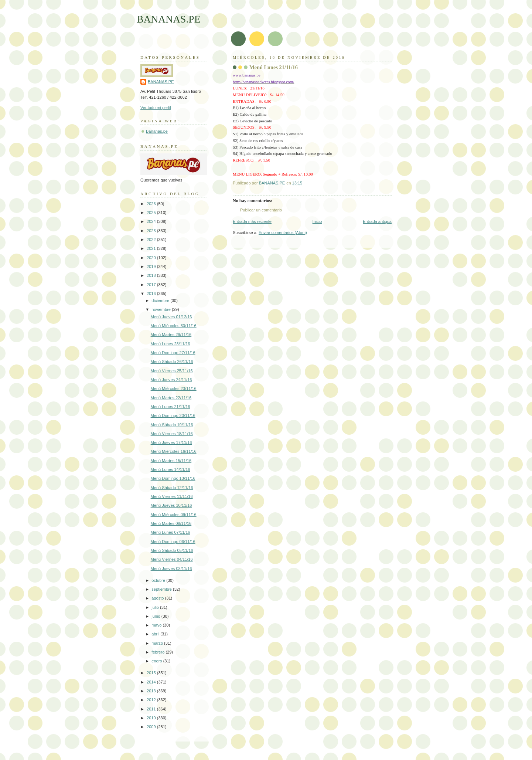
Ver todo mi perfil (156, 108)
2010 (152, 718)
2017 (152, 285)
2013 (152, 691)
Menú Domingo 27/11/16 (173, 353)
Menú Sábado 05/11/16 (172, 550)
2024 (152, 221)
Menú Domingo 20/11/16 (173, 415)
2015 (152, 673)
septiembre (162, 589)
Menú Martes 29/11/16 (171, 335)
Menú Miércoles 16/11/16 (174, 451)
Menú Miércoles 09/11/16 (174, 515)
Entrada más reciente (252, 221)
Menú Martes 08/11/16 (171, 523)
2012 (152, 700)
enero (157, 661)
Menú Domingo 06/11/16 (173, 542)
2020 (152, 258)
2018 (152, 275)
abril (156, 634)
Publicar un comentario (261, 210)
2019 (152, 267)
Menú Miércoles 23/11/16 (174, 389)
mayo (157, 625)
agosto (158, 598)
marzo (158, 643)
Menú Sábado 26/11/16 (172, 362)
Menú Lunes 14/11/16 (170, 469)
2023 (152, 231)
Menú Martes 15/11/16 (171, 461)
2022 (152, 240)
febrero (158, 652)
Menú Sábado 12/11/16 (172, 488)
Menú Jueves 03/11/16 (171, 569)
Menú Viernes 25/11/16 (172, 371)
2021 (152, 248)
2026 (152, 204)
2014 (152, 682)
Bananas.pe (157, 131)
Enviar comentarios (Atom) (283, 233)
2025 (152, 213)
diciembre (161, 301)
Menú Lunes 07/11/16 (170, 532)
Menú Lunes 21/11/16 (170, 407)
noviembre (162, 309)
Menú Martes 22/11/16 (171, 398)
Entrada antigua (377, 221)
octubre (159, 580)
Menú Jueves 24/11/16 (171, 380)
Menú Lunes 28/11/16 (170, 344)
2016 (152, 294)
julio (156, 607)
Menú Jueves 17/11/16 (171, 442)
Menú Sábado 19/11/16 (172, 425)
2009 (152, 727)
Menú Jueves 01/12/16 (171, 317)
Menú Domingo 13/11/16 (173, 478)
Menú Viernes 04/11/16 (172, 559)
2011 (152, 709)
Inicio (317, 221)
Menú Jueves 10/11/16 (171, 505)
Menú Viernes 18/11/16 (172, 434)
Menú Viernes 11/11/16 (172, 496)
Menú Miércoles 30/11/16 (174, 326)
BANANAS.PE (169, 19)
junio (156, 616)
